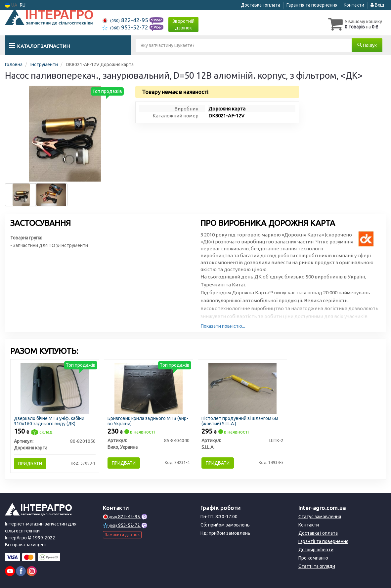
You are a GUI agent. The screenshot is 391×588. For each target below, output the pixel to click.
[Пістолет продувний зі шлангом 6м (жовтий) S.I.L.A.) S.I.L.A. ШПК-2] (243, 388)
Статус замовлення (320, 517)
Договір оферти (316, 550)
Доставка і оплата (261, 5)
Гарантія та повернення (312, 5)
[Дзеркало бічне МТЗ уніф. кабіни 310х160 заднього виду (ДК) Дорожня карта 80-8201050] (55, 388)
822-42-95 (126, 20)
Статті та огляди (317, 566)
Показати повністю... (223, 326)
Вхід (377, 5)
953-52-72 (126, 27)
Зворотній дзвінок (183, 24)
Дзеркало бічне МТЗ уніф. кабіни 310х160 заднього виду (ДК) (49, 421)
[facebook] (21, 571)
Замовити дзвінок (122, 535)
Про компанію (313, 558)
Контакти (354, 5)
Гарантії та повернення (323, 541)
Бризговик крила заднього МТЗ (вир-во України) (148, 421)
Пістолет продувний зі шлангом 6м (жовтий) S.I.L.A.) (240, 421)
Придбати (30, 464)
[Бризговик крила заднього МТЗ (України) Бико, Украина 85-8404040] (149, 388)
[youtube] (10, 571)
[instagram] (32, 571)
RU (23, 5)
